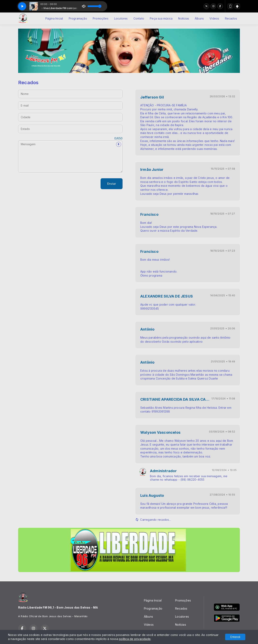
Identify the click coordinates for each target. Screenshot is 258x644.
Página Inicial (54, 18)
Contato (139, 18)
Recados (231, 18)
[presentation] (49, 184)
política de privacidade (135, 639)
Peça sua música (161, 18)
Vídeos (214, 18)
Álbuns (199, 18)
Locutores (121, 18)
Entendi (235, 637)
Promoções (101, 18)
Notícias (184, 18)
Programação (78, 18)
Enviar (112, 184)
